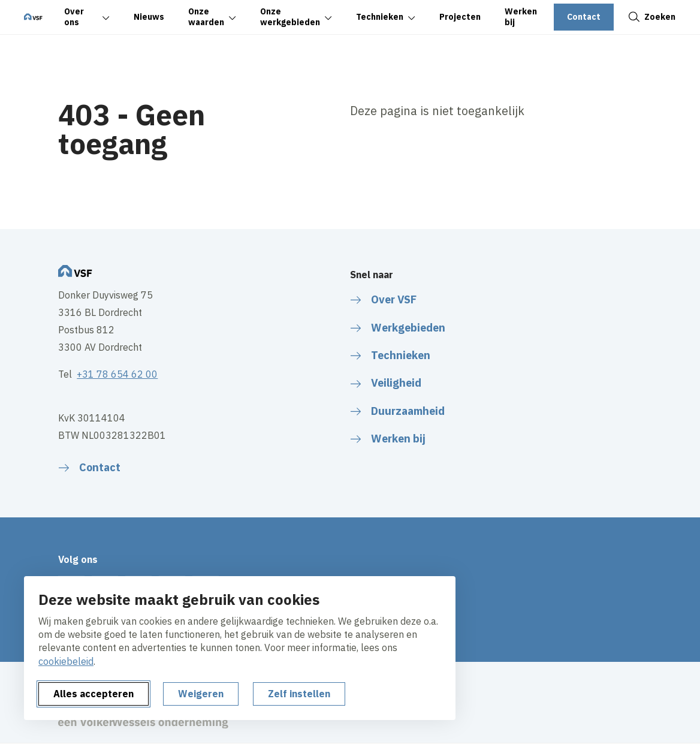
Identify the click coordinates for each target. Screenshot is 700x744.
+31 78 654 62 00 (117, 374)
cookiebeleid (66, 661)
